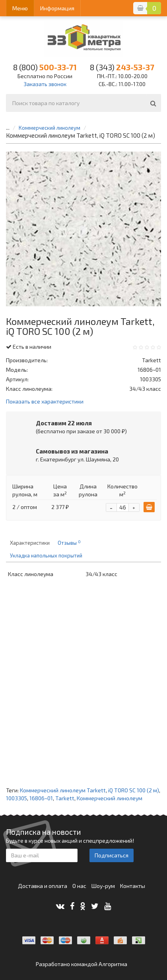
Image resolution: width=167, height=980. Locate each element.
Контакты (133, 886)
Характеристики (30, 543)
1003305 (17, 798)
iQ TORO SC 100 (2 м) (134, 790)
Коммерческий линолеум (50, 128)
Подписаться (112, 855)
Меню (20, 8)
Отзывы (69, 543)
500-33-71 (45, 67)
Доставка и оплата (43, 886)
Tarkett (65, 798)
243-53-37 (122, 67)
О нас (79, 886)
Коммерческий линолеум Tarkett (63, 790)
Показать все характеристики (45, 402)
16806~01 (41, 798)
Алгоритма (113, 964)
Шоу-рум (103, 886)
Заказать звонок (45, 84)
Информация (57, 8)
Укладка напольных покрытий (46, 555)
